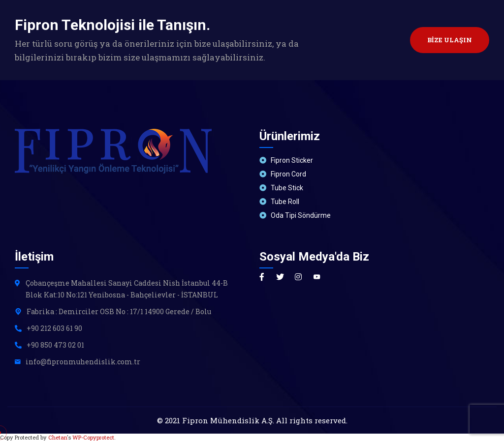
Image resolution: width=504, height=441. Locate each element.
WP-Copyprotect (93, 437)
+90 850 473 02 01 (55, 345)
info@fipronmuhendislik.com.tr (83, 362)
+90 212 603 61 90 (54, 328)
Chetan (58, 437)
